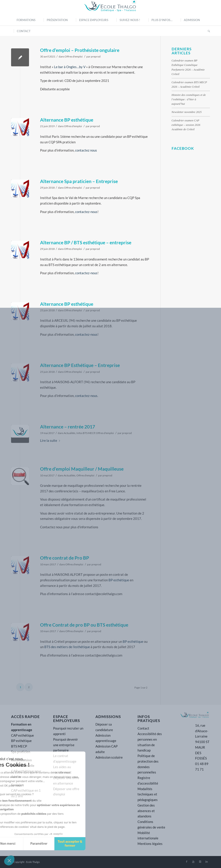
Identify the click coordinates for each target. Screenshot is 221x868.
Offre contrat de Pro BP (65, 558)
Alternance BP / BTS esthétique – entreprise (86, 242)
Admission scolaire (109, 757)
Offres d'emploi (74, 56)
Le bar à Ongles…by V (70, 67)
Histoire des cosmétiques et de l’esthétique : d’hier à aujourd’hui (189, 99)
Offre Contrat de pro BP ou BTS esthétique (84, 625)
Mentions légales (150, 844)
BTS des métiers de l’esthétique (67, 647)
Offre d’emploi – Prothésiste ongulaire (80, 50)
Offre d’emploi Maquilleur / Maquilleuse (82, 469)
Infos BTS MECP (86, 433)
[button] (9, 860)
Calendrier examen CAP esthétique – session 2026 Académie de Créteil (186, 125)
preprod (96, 56)
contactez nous (86, 150)
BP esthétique (119, 580)
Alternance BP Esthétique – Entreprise (80, 365)
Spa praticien (21, 752)
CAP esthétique (22, 735)
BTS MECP (19, 746)
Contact (143, 728)
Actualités (70, 433)
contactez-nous (86, 212)
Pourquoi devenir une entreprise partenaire (66, 745)
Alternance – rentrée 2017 (68, 427)
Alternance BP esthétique (67, 120)
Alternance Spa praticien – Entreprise (79, 181)
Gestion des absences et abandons (146, 811)
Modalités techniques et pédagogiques (148, 794)
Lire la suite (51, 440)
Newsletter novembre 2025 (187, 112)
